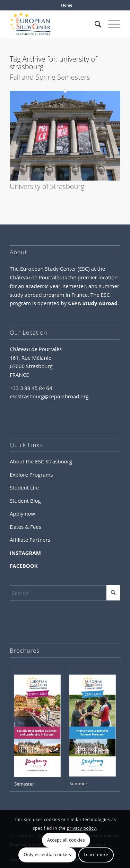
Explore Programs (31, 475)
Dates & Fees (25, 527)
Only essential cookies (47, 855)
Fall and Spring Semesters (50, 77)
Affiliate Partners (30, 540)
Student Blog (25, 501)
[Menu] (111, 24)
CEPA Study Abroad (93, 303)
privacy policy (81, 828)
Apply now (22, 513)
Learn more (96, 855)
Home (67, 5)
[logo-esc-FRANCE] (54, 24)
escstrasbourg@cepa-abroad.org (49, 396)
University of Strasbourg (47, 186)
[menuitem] (67, 5)
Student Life (24, 487)
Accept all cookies (66, 840)
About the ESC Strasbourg (41, 461)
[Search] (94, 24)
